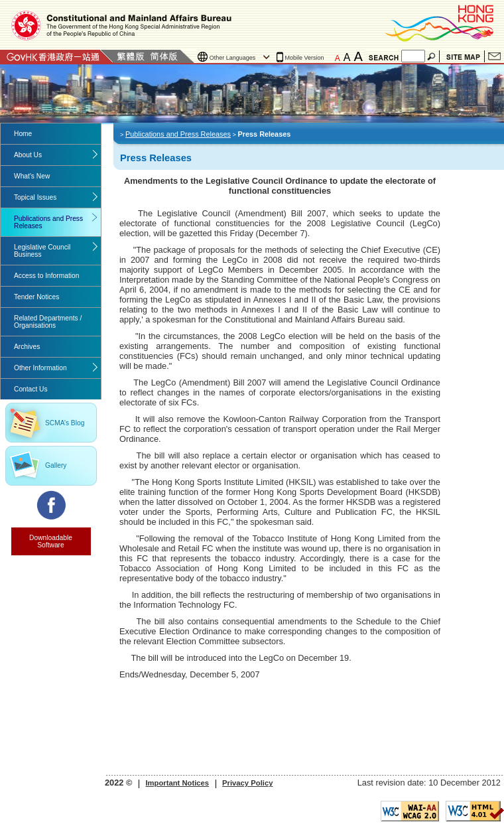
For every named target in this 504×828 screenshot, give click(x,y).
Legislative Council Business (42, 251)
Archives (27, 347)
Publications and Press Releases (48, 222)
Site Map (463, 56)
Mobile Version (305, 58)
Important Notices (177, 783)
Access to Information (46, 276)
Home (23, 134)
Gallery (56, 465)
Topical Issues (35, 197)
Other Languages (233, 58)
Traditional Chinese (130, 56)
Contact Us (494, 56)
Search (432, 56)
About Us (28, 155)
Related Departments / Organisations (48, 322)
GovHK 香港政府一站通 (57, 56)
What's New (32, 176)
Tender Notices (36, 297)
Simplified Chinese (164, 56)
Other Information (40, 368)
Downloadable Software (51, 541)
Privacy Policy (247, 783)
